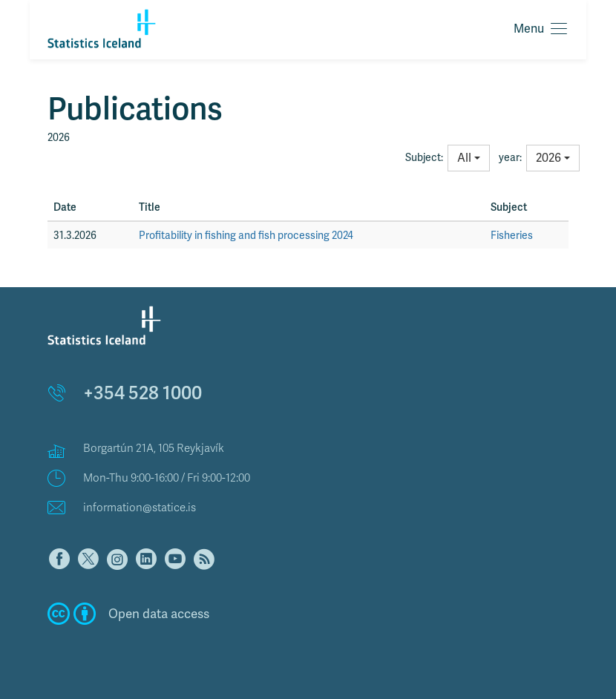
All (469, 158)
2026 (553, 158)
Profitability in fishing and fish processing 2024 (246, 235)
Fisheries (512, 235)
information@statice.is (140, 508)
